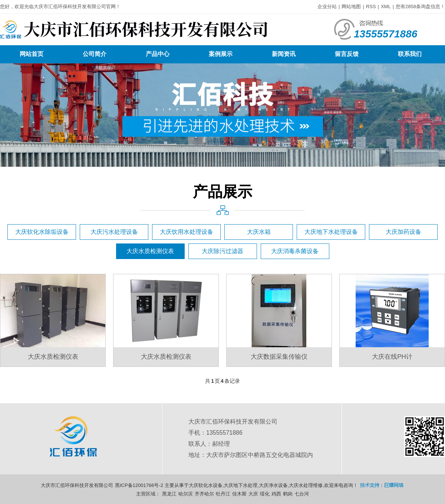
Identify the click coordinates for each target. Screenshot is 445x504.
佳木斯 (239, 494)
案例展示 (221, 54)
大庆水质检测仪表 (150, 251)
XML (386, 6)
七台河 (302, 494)
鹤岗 (288, 494)
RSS (371, 6)
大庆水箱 (259, 232)
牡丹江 (223, 494)
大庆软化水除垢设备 (42, 232)
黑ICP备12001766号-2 (139, 485)
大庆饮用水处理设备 (187, 232)
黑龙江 (169, 494)
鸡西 (276, 494)
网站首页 (32, 54)
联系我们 (410, 54)
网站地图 (351, 6)
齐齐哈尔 (204, 494)
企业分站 (327, 6)
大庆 (253, 494)
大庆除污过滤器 (222, 251)
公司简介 (95, 54)
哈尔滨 (186, 494)
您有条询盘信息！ (420, 6)
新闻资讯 (284, 54)
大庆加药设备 (403, 232)
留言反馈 (347, 54)
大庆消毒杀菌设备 (295, 251)
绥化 (265, 494)
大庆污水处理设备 (114, 232)
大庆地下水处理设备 (331, 232)
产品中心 (158, 54)
